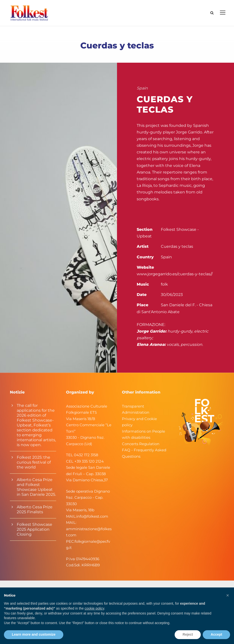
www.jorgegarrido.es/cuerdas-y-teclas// (175, 274)
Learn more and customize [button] (34, 634)
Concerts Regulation (141, 444)
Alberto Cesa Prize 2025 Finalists (35, 509)
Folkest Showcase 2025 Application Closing (34, 529)
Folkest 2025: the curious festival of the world (34, 462)
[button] (228, 595)
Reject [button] (188, 634)
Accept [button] (216, 634)
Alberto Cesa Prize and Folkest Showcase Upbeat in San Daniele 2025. (36, 487)
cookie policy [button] (94, 608)
